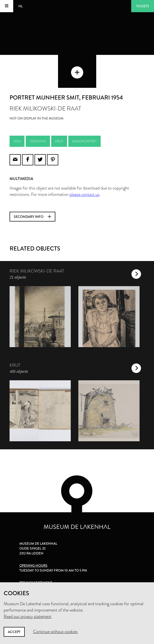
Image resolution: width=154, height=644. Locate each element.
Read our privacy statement (28, 616)
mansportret (84, 141)
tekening (38, 141)
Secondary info (32, 217)
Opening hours (33, 565)
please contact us (84, 194)
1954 (17, 141)
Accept (14, 632)
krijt (59, 141)
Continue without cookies (55, 632)
